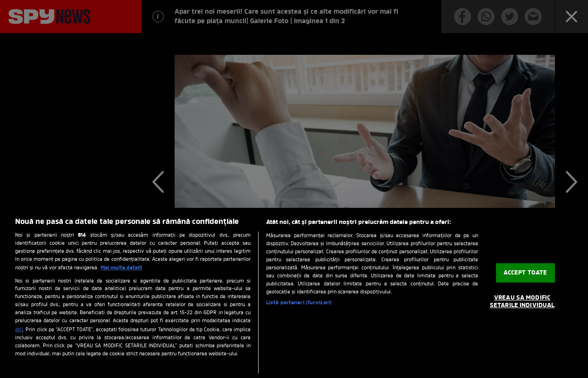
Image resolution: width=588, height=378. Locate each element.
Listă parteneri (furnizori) (299, 303)
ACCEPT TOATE (525, 273)
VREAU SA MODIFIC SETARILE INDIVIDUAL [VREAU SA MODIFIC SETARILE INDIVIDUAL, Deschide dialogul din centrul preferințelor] (522, 302)
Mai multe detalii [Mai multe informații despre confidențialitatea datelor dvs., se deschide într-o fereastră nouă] (121, 268)
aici (19, 330)
